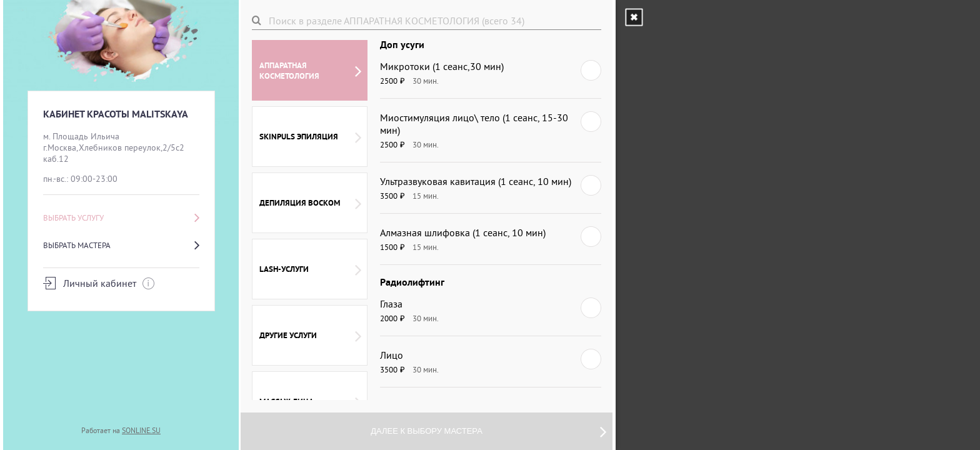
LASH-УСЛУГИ (310, 269)
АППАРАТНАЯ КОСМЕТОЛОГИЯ (310, 71)
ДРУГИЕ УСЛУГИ (310, 336)
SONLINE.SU (141, 430)
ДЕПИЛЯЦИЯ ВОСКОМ (310, 203)
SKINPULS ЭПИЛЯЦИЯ (310, 137)
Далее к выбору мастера (488, 431)
